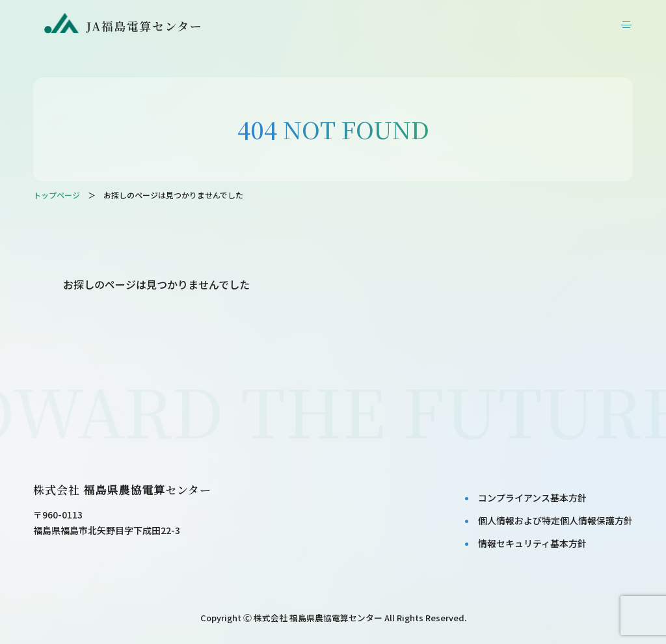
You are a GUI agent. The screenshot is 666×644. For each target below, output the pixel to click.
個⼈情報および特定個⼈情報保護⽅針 (555, 520)
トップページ (57, 195)
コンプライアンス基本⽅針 (532, 498)
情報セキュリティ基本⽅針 (532, 543)
